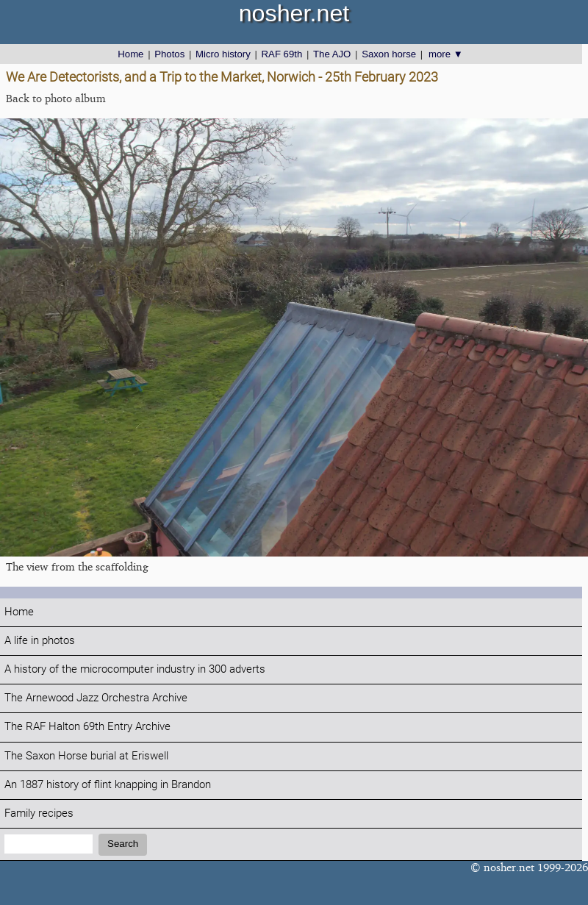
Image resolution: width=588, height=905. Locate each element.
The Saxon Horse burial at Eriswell (86, 756)
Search (123, 844)
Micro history (223, 54)
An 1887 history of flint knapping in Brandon (108, 785)
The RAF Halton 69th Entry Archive (87, 727)
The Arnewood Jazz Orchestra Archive (96, 698)
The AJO (332, 54)
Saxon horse (389, 54)
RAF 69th (282, 54)
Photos (169, 54)
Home (130, 54)
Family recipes (39, 813)
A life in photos (40, 641)
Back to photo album (56, 98)
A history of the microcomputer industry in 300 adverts (135, 669)
